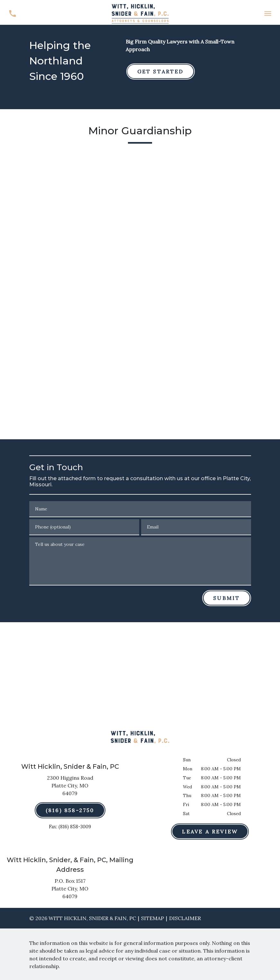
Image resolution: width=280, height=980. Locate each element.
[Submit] (226, 598)
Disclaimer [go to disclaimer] (185, 918)
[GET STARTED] (161, 71)
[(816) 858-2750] (70, 810)
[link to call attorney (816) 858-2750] (12, 14)
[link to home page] (140, 13)
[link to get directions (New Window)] (70, 787)
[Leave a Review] (210, 832)
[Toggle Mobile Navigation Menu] (268, 14)
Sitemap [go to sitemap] (153, 918)
